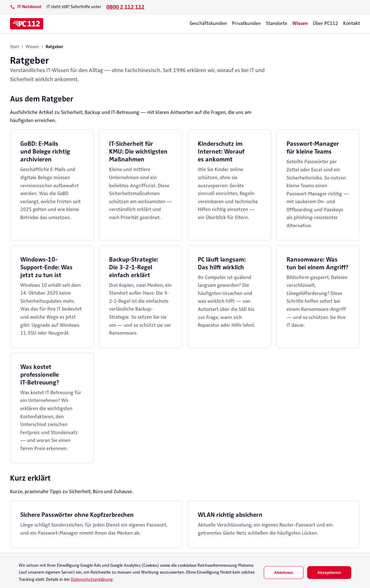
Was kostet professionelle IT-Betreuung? (40, 375)
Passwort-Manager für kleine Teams (313, 148)
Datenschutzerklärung (92, 579)
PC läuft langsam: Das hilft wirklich (222, 263)
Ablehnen (284, 573)
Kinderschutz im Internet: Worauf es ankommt (221, 152)
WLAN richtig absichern (230, 515)
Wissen (300, 23)
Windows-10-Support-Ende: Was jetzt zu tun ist (46, 267)
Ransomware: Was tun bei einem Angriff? (317, 263)
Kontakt (352, 23)
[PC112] (27, 24)
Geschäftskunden (208, 23)
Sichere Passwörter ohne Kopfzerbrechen (77, 515)
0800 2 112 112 (125, 7)
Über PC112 (325, 23)
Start (15, 47)
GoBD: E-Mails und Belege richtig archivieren (45, 152)
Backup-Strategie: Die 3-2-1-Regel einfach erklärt (134, 267)
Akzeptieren (329, 573)
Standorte (277, 23)
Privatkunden (246, 23)
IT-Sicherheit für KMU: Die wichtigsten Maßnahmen (138, 152)
